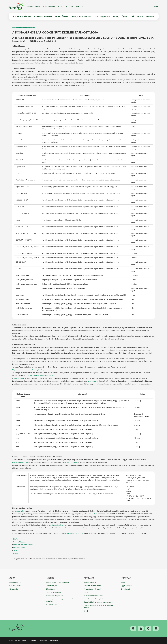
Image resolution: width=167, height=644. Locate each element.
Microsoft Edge (19, 548)
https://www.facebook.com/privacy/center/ (28, 370)
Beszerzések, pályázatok (92, 589)
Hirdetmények (51, 586)
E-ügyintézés (126, 589)
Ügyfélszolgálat (127, 586)
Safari (15, 550)
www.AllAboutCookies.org (56, 525)
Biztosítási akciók (15, 582)
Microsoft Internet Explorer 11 (24, 545)
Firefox (16, 539)
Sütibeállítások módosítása (24, 28)
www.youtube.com (70, 463)
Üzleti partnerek (49, 6)
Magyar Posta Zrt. (16, 7)
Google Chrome (19, 542)
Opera (16, 553)
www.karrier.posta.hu (20, 463)
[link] (16, 628)
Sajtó (123, 582)
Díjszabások (50, 589)
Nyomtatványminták (53, 592)
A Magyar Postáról (90, 582)
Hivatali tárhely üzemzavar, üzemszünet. (98, 602)
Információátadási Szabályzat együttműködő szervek (100, 607)
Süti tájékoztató (52, 604)
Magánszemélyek (34, 6)
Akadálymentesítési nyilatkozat (95, 599)
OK (148, 7)
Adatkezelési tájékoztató (93, 586)
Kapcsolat (70, 6)
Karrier (61, 6)
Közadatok (54, 640)
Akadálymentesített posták (93, 596)
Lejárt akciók (13, 589)
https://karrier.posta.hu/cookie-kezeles (88, 480)
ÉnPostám (80, 6)
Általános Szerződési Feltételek (57, 582)
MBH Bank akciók (15, 586)
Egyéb (86, 611)
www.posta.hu (19, 378)
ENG (156, 7)
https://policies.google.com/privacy (41, 376)
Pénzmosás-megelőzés (54, 596)
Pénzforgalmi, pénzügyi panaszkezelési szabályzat (60, 600)
